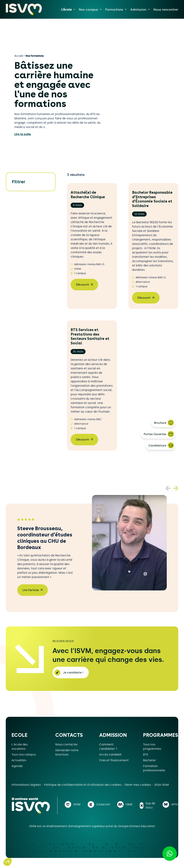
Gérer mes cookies (138, 785)
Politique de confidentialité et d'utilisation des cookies (83, 785)
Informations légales (27, 785)
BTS (146, 755)
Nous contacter (66, 744)
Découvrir (83, 285)
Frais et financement (114, 760)
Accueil (19, 56)
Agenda (17, 766)
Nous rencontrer (166, 9)
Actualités (19, 760)
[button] (176, 488)
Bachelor (149, 760)
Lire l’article (31, 590)
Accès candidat (110, 755)
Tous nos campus (24, 755)
